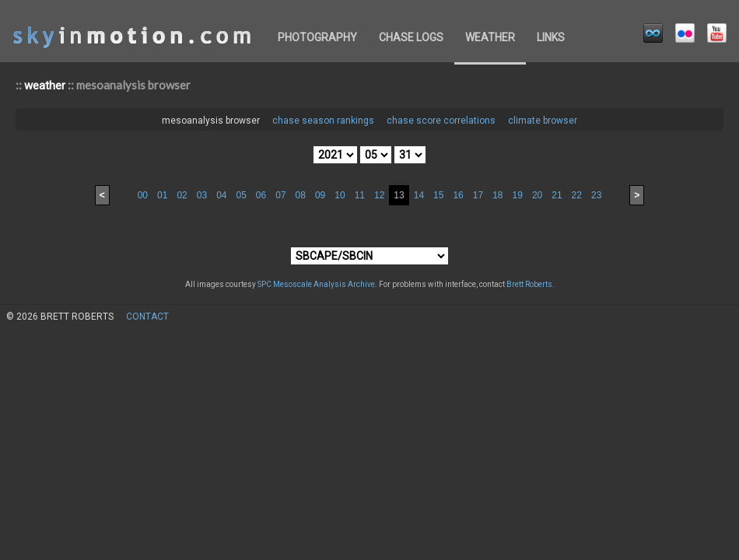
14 (419, 195)
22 (577, 195)
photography (317, 37)
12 (379, 195)
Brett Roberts (529, 284)
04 (221, 195)
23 (596, 195)
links (551, 37)
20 (537, 195)
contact (147, 317)
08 (301, 195)
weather (490, 37)
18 (497, 195)
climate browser (543, 121)
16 (458, 195)
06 (261, 195)
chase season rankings (323, 121)
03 (202, 195)
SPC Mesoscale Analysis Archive (316, 284)
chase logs (411, 37)
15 (438, 195)
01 (162, 195)
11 (360, 195)
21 (557, 195)
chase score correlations (441, 121)
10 (340, 195)
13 (399, 195)
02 (182, 195)
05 (241, 195)
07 (280, 195)
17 (478, 195)
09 (320, 195)
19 (518, 195)
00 (143, 195)
